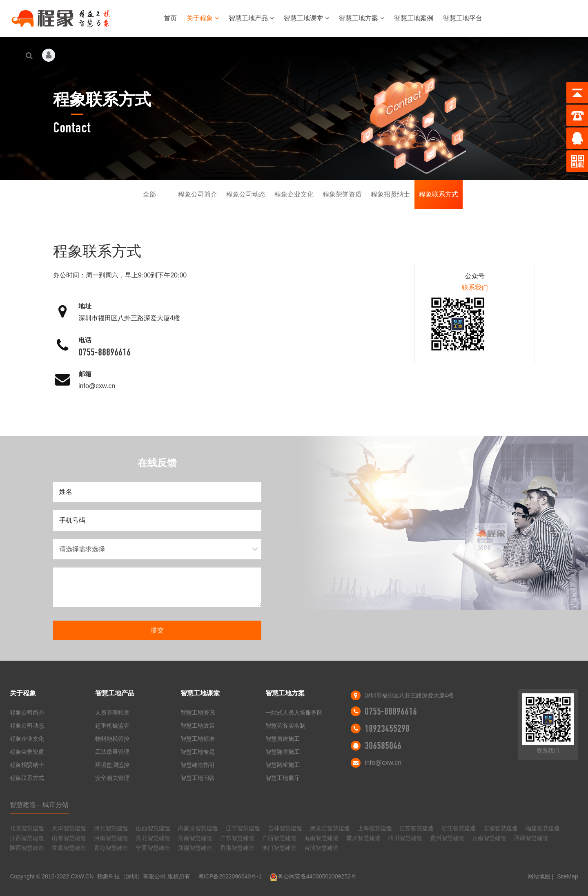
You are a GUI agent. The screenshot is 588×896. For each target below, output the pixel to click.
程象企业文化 (294, 194)
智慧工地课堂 (306, 18)
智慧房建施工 (283, 739)
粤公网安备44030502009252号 (313, 876)
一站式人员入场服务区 (294, 713)
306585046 (383, 746)
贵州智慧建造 (447, 838)
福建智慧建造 (543, 828)
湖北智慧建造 (153, 838)
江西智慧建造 (27, 838)
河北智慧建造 (111, 828)
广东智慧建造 (237, 838)
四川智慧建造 (405, 838)
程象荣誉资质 (342, 194)
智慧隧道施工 (283, 752)
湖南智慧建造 (195, 838)
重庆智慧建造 (363, 838)
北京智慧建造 (27, 828)
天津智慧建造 (69, 828)
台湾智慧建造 (321, 848)
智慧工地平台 (463, 18)
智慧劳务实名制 (285, 726)
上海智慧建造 (375, 828)
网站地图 (539, 876)
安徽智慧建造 (501, 828)
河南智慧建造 (111, 838)
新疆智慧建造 (195, 848)
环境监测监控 (112, 765)
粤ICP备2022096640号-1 (230, 876)
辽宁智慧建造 (243, 828)
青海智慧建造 (111, 848)
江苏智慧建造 (416, 828)
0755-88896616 (105, 352)
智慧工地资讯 (198, 713)
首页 (170, 18)
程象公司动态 (246, 194)
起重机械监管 (112, 726)
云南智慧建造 (489, 838)
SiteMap (567, 876)
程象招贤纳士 (390, 194)
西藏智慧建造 (531, 838)
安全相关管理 (112, 778)
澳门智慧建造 (279, 848)
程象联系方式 (439, 194)
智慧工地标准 (198, 739)
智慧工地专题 (198, 752)
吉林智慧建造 (285, 828)
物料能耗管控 (112, 739)
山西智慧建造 (153, 828)
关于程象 (203, 18)
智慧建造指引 (198, 765)
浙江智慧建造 (459, 828)
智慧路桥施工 (283, 765)
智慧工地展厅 (283, 778)
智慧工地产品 (251, 18)
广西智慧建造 (279, 838)
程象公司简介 (198, 194)
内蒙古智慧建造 (198, 828)
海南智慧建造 (321, 838)
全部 (149, 194)
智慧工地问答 (198, 778)
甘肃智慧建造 (69, 848)
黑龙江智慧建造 (330, 828)
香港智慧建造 (237, 848)
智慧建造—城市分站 (39, 805)
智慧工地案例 (414, 18)
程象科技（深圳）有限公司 (131, 876)
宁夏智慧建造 (153, 848)
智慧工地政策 (198, 726)
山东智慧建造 (69, 838)
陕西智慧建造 (27, 848)
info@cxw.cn (97, 386)
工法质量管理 (112, 752)
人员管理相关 (112, 713)
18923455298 (387, 728)
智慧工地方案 (362, 18)
